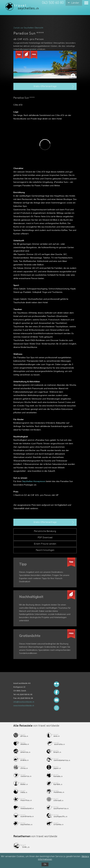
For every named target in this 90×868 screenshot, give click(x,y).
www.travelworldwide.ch (24, 706)
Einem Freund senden (45, 544)
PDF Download (45, 538)
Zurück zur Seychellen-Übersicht (28, 28)
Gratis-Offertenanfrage (54, 87)
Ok (45, 864)
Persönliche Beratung (45, 531)
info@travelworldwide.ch (24, 702)
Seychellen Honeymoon (34, 481)
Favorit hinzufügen (45, 550)
